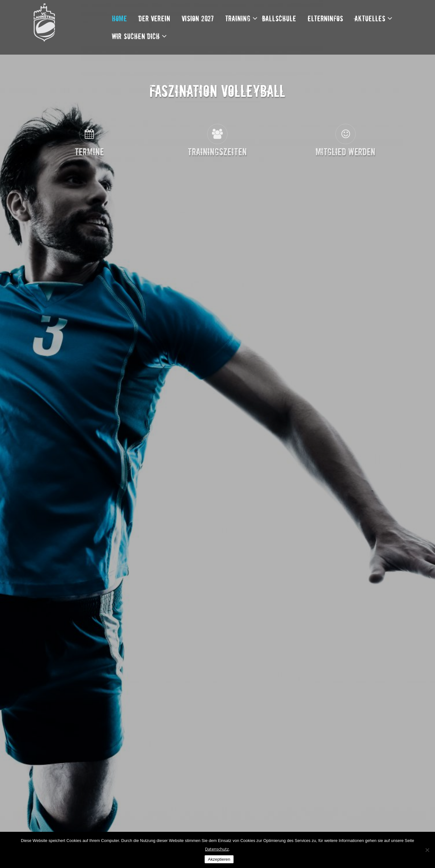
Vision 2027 (198, 18)
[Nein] (427, 850)
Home (120, 18)
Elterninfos (326, 18)
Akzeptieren (219, 859)
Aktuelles (370, 18)
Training (238, 18)
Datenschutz (217, 849)
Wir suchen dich (136, 36)
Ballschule (279, 18)
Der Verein (155, 18)
